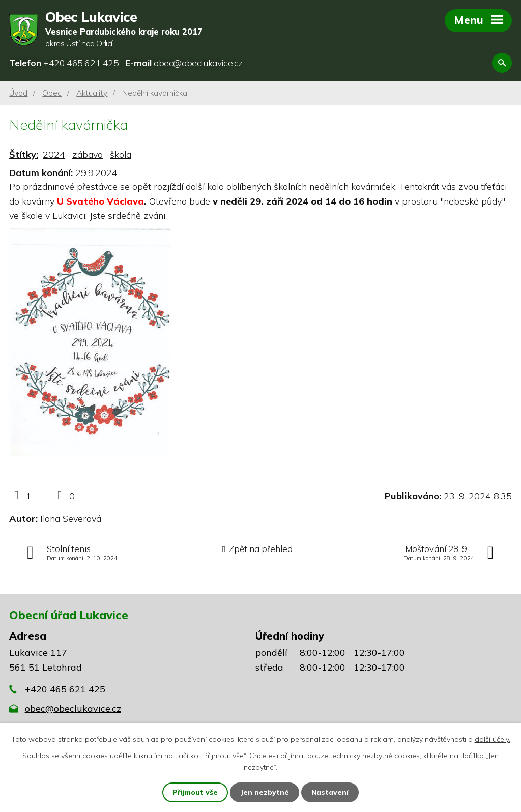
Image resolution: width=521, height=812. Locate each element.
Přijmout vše (195, 792)
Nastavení (331, 792)
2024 (54, 155)
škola (121, 155)
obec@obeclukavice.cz (73, 709)
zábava (88, 155)
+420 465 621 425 (65, 690)
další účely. (493, 739)
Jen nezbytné (265, 792)
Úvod (18, 93)
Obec (52, 93)
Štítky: (24, 155)
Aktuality (92, 93)
